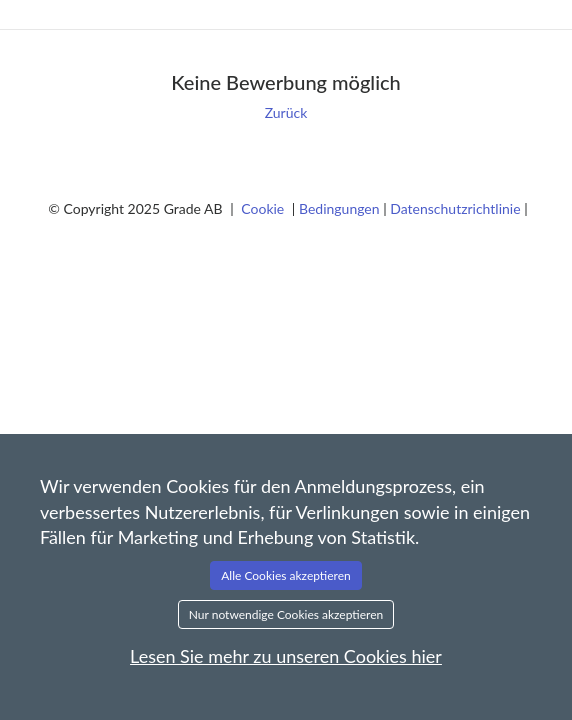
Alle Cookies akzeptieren (286, 575)
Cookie (264, 208)
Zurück (286, 112)
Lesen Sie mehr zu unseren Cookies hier (286, 656)
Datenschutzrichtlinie (457, 208)
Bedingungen (341, 208)
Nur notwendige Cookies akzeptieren (286, 614)
